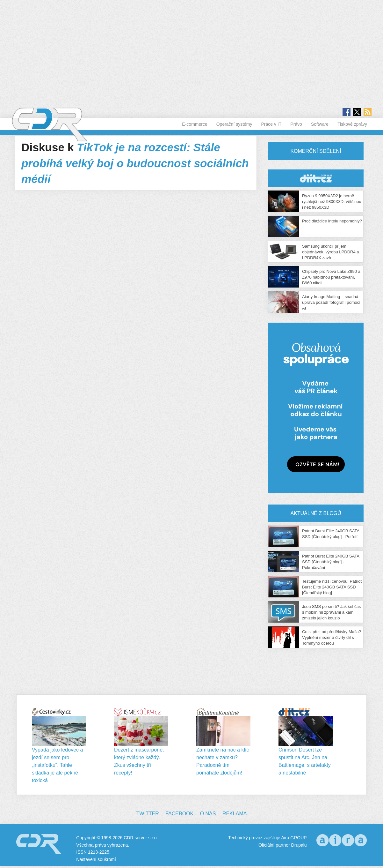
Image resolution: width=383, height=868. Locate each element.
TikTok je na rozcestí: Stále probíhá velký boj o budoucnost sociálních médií (135, 163)
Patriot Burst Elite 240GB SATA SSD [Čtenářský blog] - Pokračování (331, 562)
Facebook (179, 814)
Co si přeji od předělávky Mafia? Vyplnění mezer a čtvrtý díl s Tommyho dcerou (332, 637)
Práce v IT (271, 124)
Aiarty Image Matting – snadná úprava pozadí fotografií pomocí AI (331, 302)
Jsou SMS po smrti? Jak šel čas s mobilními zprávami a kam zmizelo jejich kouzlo (331, 612)
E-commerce (195, 124)
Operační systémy (234, 124)
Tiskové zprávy (352, 124)
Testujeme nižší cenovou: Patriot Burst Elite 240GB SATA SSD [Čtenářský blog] (332, 587)
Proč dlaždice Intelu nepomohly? (332, 221)
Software (320, 124)
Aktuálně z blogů (316, 513)
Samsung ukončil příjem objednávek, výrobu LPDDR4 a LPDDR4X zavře (331, 252)
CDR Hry (316, 178)
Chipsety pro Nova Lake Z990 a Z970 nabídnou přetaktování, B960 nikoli (331, 277)
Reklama (235, 814)
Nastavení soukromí (96, 859)
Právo (296, 124)
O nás (208, 814)
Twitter (148, 814)
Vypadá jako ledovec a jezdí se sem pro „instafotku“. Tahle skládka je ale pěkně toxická (57, 765)
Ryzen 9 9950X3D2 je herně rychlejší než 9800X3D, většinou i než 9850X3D (332, 202)
